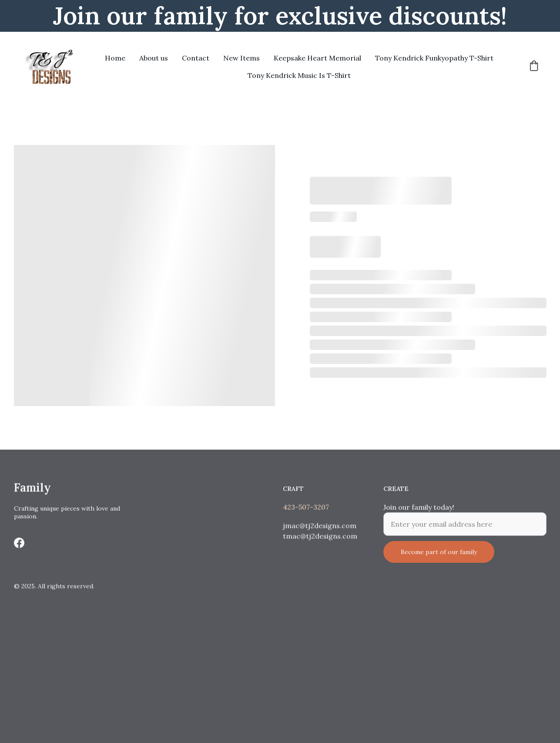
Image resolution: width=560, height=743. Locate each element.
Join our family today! (419, 512)
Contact (196, 58)
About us (154, 58)
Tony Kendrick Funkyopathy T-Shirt (434, 58)
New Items (241, 58)
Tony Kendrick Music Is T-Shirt (299, 75)
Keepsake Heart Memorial (317, 58)
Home (115, 58)
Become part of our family (439, 557)
